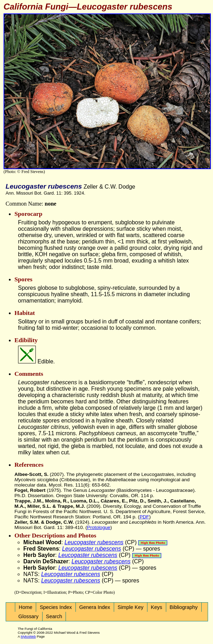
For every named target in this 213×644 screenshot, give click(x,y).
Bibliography (184, 607)
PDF (144, 517)
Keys (157, 607)
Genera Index (95, 607)
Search (54, 616)
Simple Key (131, 607)
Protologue (99, 527)
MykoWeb (28, 636)
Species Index (56, 607)
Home (26, 607)
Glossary (29, 616)
